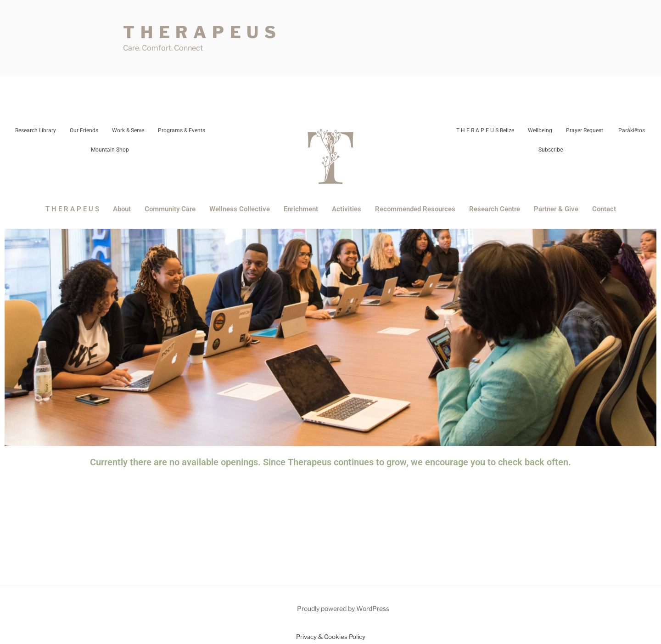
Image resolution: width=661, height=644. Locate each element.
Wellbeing (540, 130)
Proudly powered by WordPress (343, 608)
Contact (604, 209)
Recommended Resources (415, 209)
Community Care (170, 209)
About (122, 209)
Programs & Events (182, 130)
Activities (347, 209)
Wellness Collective (240, 209)
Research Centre (495, 209)
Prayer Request (585, 130)
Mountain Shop (110, 150)
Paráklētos (631, 130)
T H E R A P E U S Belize (485, 130)
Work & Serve (128, 130)
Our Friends (84, 130)
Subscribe (551, 150)
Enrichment (301, 209)
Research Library (36, 130)
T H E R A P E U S (200, 32)
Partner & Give (556, 209)
